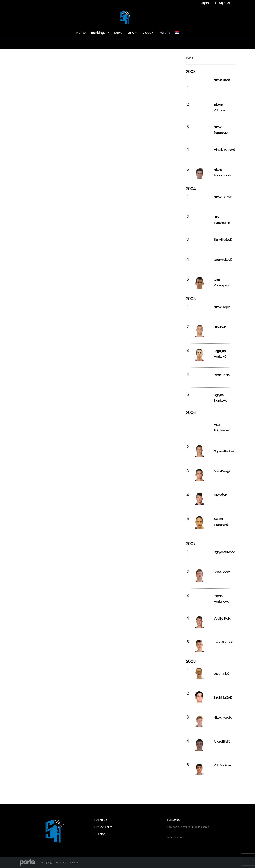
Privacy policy (104, 827)
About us (102, 820)
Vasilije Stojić (222, 618)
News (118, 33)
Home (81, 33)
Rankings (98, 33)
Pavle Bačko (222, 572)
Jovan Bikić (221, 674)
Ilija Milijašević (223, 240)
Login (205, 3)
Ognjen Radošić (224, 451)
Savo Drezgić (222, 471)
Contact (101, 834)
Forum (165, 33)
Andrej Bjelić (222, 741)
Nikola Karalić (223, 718)
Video (147, 33)
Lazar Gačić (221, 375)
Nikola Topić (222, 307)
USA (131, 33)
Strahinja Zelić (223, 698)
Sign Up (225, 3)
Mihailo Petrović (224, 150)
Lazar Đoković (223, 260)
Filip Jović (220, 327)
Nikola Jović (222, 80)
